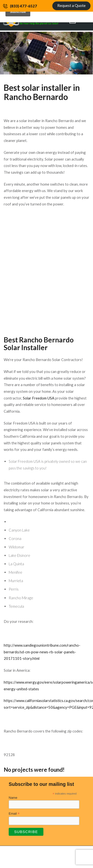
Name (13, 798)
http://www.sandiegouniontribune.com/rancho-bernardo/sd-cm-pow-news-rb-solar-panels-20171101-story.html (42, 652)
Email (14, 814)
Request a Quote (71, 5)
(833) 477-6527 (23, 6)
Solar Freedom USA (39, 398)
